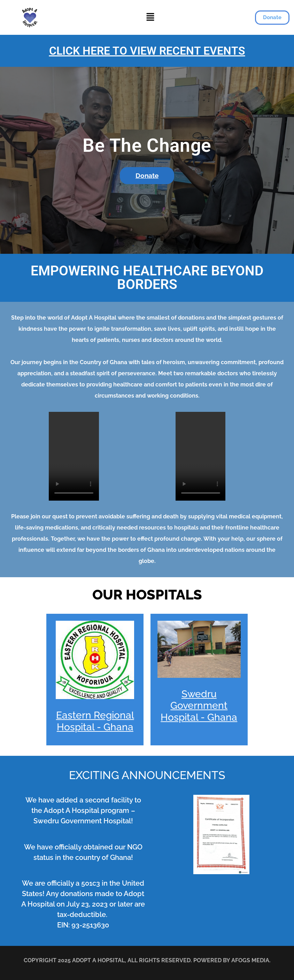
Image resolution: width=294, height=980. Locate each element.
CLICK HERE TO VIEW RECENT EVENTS (147, 51)
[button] (150, 17)
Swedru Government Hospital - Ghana (199, 706)
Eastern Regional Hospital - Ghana (95, 721)
